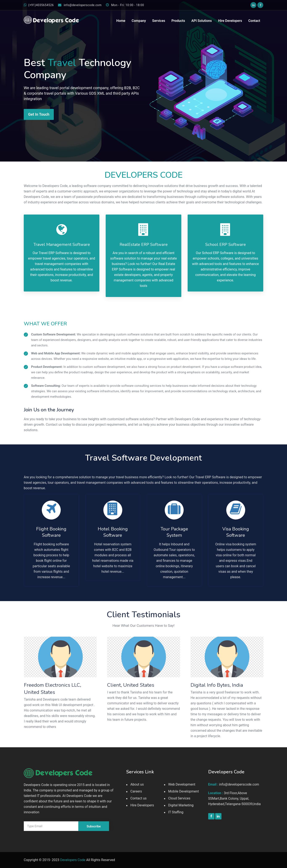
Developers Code (73, 860)
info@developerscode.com (80, 5)
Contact (254, 21)
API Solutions (202, 21)
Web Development (182, 784)
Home (121, 21)
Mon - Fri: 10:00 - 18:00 (125, 5)
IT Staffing (176, 812)
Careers (136, 791)
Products (178, 21)
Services (159, 21)
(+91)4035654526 (39, 5)
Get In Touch (39, 114)
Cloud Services (179, 798)
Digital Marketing (181, 805)
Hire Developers (230, 21)
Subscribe (94, 826)
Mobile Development (184, 791)
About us (137, 784)
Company (139, 21)
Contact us (139, 798)
